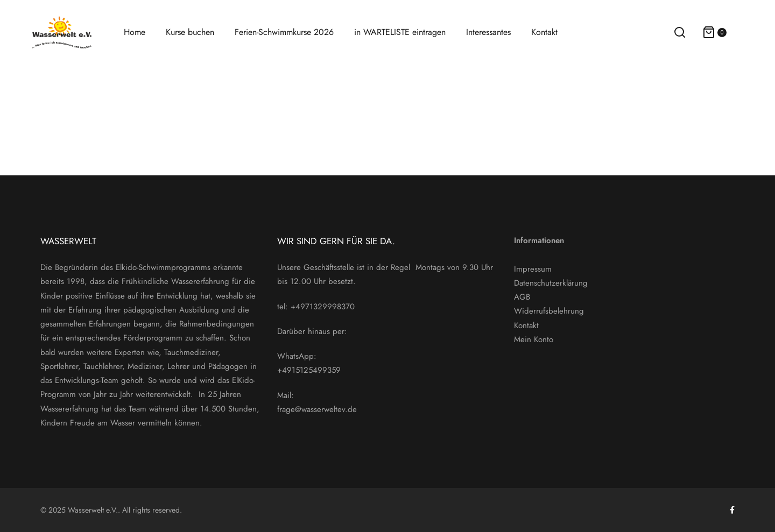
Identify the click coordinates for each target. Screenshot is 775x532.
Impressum (533, 269)
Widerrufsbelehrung (549, 311)
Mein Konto (534, 339)
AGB (522, 297)
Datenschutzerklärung (551, 283)
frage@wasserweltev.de (317, 409)
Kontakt (526, 325)
